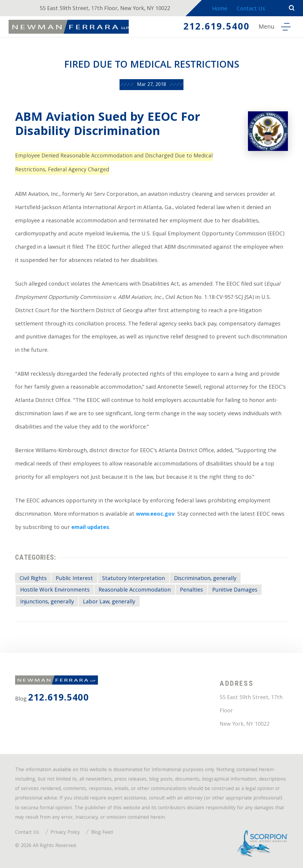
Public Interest (74, 579)
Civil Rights (33, 579)
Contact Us (251, 9)
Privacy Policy (65, 833)
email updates (90, 528)
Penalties (191, 590)
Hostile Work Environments (55, 590)
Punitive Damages (235, 590)
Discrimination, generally (205, 579)
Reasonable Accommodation (135, 590)
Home (220, 9)
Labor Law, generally (109, 602)
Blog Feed (102, 833)
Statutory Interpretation (133, 579)
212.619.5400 (216, 28)
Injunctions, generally (47, 602)
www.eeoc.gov (155, 515)
